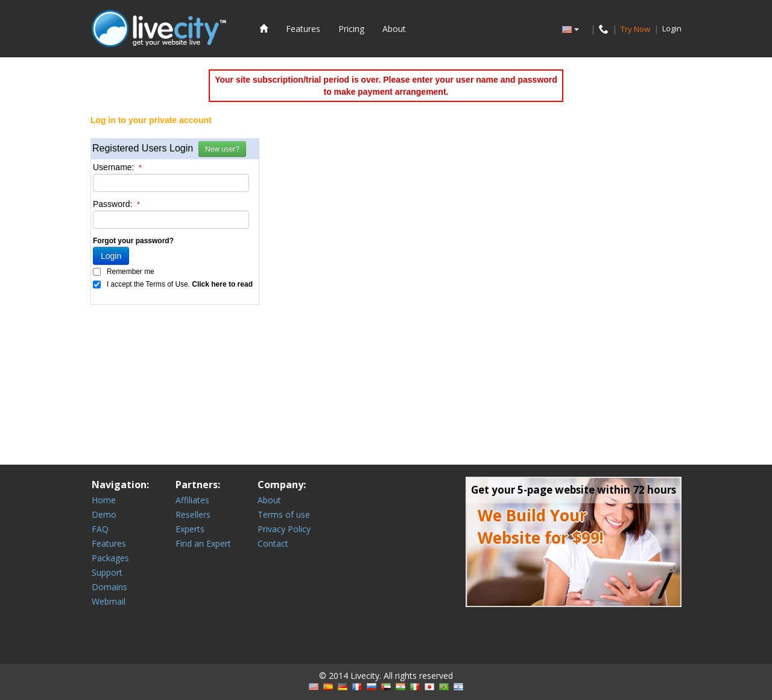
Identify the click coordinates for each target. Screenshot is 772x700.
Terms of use (284, 514)
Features (303, 29)
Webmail (109, 601)
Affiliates (192, 500)
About (394, 29)
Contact (273, 543)
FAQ (100, 529)
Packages (110, 558)
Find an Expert (203, 543)
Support (107, 572)
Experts (190, 529)
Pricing (351, 29)
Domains (109, 587)
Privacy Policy (284, 529)
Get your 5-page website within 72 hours (574, 490)
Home (104, 500)
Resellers (193, 514)
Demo (104, 514)
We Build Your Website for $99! (541, 527)
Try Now (635, 28)
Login (672, 28)
